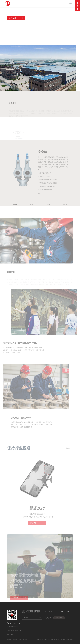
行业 (56, 611)
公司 (68, 611)
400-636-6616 (15, 623)
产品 (45, 611)
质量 (50, 611)
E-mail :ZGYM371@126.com (14, 631)
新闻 (62, 611)
